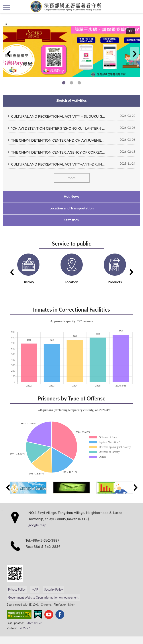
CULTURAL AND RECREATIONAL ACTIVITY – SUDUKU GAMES (58, 116)
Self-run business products (71, 83)
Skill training (79, 83)
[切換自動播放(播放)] (131, 31)
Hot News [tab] (71, 196)
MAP (35, 589)
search (136, 7)
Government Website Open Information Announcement (43, 597)
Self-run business (64, 83)
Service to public (71, 243)
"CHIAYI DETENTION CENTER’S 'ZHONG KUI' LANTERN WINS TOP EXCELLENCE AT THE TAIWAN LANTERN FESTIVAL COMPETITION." (58, 128)
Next (135, 54)
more (71, 178)
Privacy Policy (17, 589)
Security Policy (54, 589)
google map (37, 525)
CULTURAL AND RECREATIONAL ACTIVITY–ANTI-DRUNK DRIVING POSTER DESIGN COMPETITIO (58, 164)
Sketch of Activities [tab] (71, 100)
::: (2, 2)
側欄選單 (7, 7)
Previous (8, 54)
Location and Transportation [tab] (72, 208)
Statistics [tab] (71, 220)
